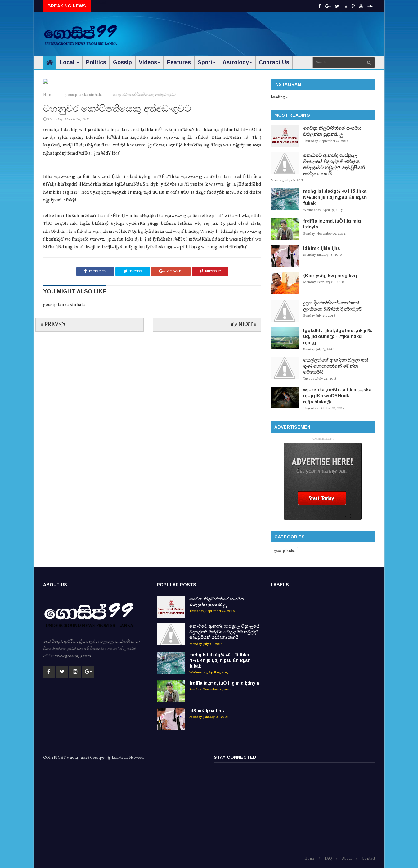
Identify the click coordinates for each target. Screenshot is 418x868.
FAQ (328, 859)
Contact (369, 859)
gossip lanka (284, 551)
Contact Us (274, 62)
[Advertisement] (262, 31)
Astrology (237, 62)
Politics (96, 62)
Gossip (122, 62)
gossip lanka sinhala (84, 235)
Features (179, 62)
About (347, 859)
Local (69, 62)
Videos (149, 62)
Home (49, 235)
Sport (207, 62)
